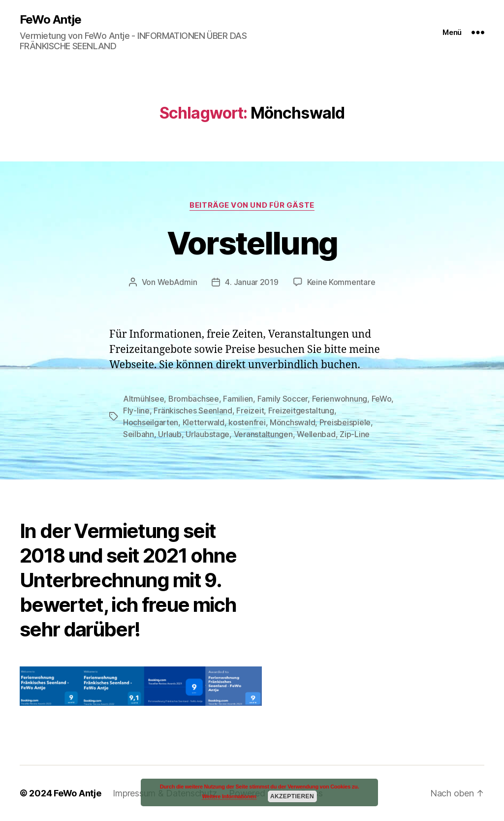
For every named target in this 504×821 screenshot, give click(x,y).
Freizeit (250, 410)
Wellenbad (316, 434)
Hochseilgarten (151, 422)
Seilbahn (139, 434)
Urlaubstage (207, 434)
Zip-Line (355, 434)
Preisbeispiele (345, 422)
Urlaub (170, 434)
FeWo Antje (50, 20)
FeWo (382, 399)
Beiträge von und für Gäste (252, 205)
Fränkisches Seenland (193, 410)
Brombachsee (194, 399)
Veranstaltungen (263, 434)
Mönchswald (292, 422)
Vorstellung (252, 243)
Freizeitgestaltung (301, 410)
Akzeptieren (292, 796)
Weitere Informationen (229, 796)
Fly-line (136, 410)
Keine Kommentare (341, 282)
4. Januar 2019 (252, 282)
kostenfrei (247, 422)
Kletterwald (204, 422)
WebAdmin (177, 282)
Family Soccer (283, 399)
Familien (238, 399)
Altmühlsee (143, 399)
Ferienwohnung (340, 399)
